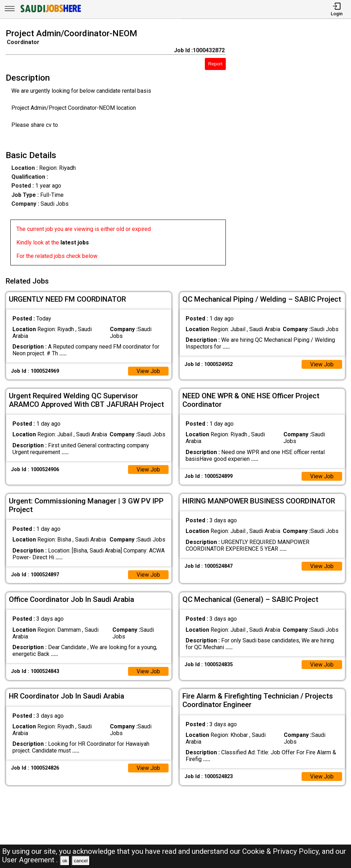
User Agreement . (30, 860)
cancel (81, 861)
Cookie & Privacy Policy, (282, 851)
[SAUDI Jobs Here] (50, 12)
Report (215, 64)
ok (65, 861)
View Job (148, 370)
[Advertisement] (293, 149)
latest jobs (75, 242)
